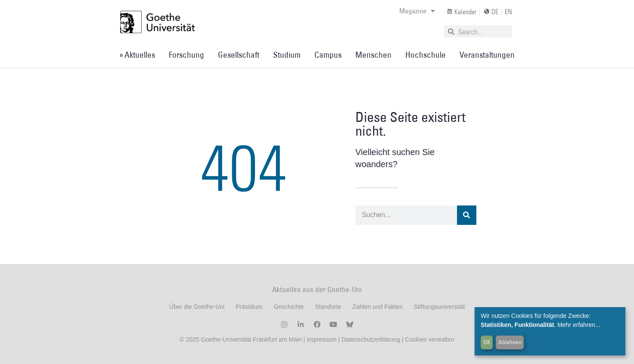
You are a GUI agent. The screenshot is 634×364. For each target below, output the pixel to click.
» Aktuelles (137, 55)
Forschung (186, 55)
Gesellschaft (239, 55)
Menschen (373, 55)
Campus (328, 55)
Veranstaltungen (487, 55)
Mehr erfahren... (579, 325)
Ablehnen (510, 342)
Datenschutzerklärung (371, 339)
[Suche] (467, 215)
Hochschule (426, 55)
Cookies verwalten (429, 339)
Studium (287, 55)
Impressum (321, 339)
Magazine (417, 11)
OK (487, 342)
